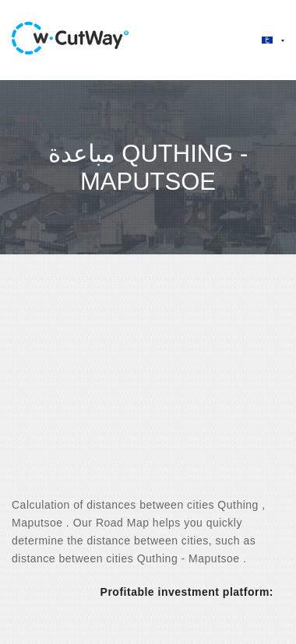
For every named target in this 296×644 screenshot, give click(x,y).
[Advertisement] (146, 389)
